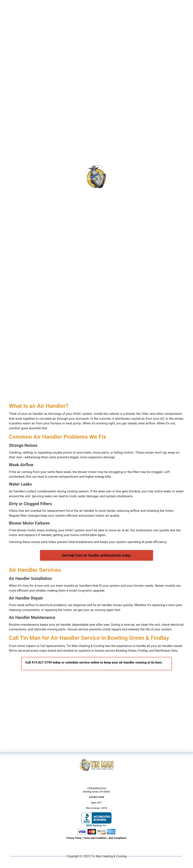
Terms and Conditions (95, 838)
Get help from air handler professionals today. (96, 555)
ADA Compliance (118, 838)
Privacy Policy (74, 838)
